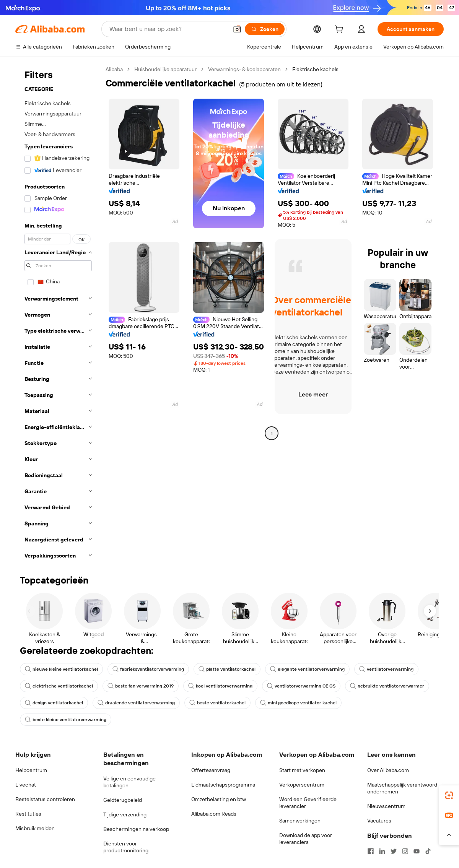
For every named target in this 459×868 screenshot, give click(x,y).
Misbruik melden (35, 828)
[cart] (340, 30)
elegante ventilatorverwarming (307, 669)
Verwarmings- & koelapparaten (244, 69)
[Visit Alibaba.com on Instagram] (405, 851)
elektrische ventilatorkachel (59, 686)
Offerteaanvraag (211, 770)
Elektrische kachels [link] (315, 69)
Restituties (28, 814)
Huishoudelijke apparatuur (165, 69)
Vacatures (379, 821)
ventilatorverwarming (386, 669)
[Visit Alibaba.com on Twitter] (394, 851)
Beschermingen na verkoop (136, 829)
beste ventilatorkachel (217, 703)
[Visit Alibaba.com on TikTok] (428, 851)
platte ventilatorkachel (227, 669)
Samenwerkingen (300, 821)
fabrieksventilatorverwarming (148, 669)
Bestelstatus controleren (45, 799)
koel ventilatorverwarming (220, 686)
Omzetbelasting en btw (219, 799)
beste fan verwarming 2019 (141, 686)
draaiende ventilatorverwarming (136, 703)
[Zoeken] (265, 29)
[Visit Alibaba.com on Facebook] (371, 851)
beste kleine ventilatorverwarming (66, 720)
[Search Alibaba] (168, 29)
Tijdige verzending (125, 814)
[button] (237, 29)
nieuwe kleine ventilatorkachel (61, 669)
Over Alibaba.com (388, 770)
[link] (449, 795)
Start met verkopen (302, 770)
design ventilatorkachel (54, 703)
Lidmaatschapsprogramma (223, 785)
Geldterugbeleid (123, 800)
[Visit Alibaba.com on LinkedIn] (382, 851)
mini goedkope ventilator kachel (298, 703)
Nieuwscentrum (386, 806)
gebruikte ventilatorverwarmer (387, 686)
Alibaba (114, 69)
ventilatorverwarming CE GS (301, 686)
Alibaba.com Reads (214, 814)
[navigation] (58, 315)
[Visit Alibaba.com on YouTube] (417, 851)
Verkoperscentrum (302, 785)
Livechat (26, 785)
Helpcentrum (31, 770)
